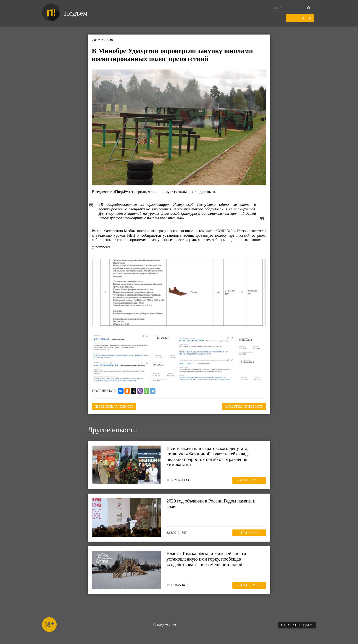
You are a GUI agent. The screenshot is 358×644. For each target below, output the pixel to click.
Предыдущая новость (115, 406)
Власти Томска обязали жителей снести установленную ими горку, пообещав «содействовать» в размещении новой (207, 559)
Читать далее (249, 480)
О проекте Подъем (297, 625)
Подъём (76, 13)
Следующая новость (243, 406)
